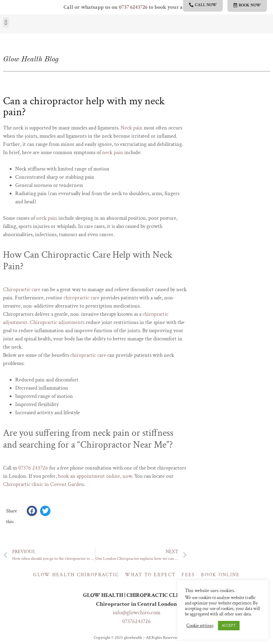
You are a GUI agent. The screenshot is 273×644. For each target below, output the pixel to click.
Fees (188, 575)
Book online (220, 575)
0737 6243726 (133, 7)
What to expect (150, 575)
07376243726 (136, 621)
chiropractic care (81, 298)
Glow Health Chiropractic (76, 575)
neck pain (113, 152)
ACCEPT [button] (229, 626)
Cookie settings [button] (200, 626)
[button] (6, 22)
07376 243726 (33, 468)
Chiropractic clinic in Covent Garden (44, 484)
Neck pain (132, 128)
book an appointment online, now (95, 476)
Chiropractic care (22, 289)
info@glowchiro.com (137, 613)
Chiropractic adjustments (57, 322)
